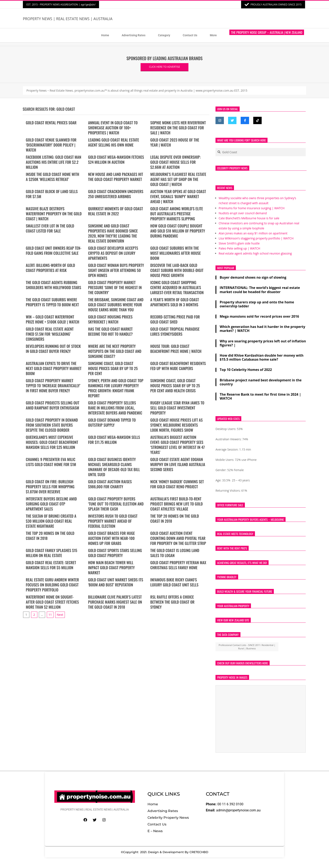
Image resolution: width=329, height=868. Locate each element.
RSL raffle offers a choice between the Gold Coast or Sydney (172, 602)
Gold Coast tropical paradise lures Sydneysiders (175, 331)
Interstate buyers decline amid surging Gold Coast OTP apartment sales (51, 504)
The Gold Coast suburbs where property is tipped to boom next (52, 302)
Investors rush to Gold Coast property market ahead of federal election (113, 521)
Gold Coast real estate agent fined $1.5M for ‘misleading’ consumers (50, 334)
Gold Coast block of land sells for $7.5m (52, 194)
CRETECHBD (199, 852)
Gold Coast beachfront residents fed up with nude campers (178, 366)
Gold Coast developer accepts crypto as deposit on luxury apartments (113, 253)
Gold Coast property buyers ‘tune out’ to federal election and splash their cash (116, 504)
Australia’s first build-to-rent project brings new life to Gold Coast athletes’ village (176, 504)
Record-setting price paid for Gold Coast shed (175, 319)
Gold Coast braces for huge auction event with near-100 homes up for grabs (112, 538)
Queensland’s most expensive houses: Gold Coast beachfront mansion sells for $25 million (52, 442)
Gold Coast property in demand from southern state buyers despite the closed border (52, 425)
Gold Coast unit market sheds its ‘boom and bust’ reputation (116, 582)
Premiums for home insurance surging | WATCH (252, 208)
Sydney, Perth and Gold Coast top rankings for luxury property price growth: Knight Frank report (116, 388)
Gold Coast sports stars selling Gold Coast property (115, 553)
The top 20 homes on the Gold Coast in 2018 (174, 518)
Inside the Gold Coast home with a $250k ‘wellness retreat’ (52, 177)
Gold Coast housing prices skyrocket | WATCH (110, 319)
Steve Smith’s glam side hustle (239, 243)
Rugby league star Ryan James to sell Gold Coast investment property (177, 408)
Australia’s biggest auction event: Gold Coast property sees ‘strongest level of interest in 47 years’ (177, 445)
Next (60, 615)
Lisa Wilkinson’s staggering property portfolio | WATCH (256, 238)
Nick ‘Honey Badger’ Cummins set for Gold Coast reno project (177, 484)
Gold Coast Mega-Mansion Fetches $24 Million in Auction (116, 160)
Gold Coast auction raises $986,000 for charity (110, 484)
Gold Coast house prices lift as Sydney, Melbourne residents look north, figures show (176, 425)
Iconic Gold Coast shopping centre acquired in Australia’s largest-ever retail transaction (177, 287)
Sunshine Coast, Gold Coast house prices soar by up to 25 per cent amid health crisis (175, 386)
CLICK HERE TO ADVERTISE (164, 67)
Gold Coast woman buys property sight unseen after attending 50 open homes (116, 270)
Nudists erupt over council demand (243, 213)
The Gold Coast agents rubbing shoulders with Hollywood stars (54, 285)
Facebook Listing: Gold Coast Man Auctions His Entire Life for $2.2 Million (54, 162)
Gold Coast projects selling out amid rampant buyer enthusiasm (53, 405)
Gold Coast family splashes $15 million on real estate (52, 553)
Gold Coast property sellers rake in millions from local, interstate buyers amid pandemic (115, 408)
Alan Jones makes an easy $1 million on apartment (253, 233)
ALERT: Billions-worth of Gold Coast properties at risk (50, 268)
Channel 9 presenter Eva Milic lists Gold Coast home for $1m (51, 462)
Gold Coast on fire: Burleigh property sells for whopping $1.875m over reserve (50, 487)
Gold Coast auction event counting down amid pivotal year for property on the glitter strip (178, 538)
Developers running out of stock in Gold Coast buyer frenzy (53, 349)
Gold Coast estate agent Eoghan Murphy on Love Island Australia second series (178, 464)
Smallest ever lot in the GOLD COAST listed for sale (50, 228)
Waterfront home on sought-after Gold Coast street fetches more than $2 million (52, 602)
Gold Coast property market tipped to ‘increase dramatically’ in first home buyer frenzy (53, 386)
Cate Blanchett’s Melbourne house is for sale (249, 218)
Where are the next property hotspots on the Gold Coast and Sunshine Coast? (115, 351)
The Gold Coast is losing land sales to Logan (175, 553)
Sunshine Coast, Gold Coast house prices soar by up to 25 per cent (113, 368)
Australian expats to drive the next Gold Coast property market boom (54, 368)
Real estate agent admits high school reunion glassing (255, 253)
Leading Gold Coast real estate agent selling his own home (114, 142)
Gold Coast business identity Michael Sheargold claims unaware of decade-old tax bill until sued (114, 467)
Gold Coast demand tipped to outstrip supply (112, 422)
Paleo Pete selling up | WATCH (239, 248)
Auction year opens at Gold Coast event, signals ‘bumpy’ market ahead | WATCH (178, 196)
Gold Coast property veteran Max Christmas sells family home (178, 565)
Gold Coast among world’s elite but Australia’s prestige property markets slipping (177, 214)
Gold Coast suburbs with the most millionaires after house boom (175, 253)
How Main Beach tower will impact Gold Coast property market (111, 568)
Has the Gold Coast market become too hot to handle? (110, 331)
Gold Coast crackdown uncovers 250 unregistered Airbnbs (116, 194)
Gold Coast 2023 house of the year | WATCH (175, 142)
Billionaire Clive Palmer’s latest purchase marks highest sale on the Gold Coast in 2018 (115, 602)
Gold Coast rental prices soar (51, 123)
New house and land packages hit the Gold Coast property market (116, 177)
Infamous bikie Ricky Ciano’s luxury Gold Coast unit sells (174, 582)
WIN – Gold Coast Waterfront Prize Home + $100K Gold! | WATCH (53, 319)
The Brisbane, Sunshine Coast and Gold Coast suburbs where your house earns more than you (116, 305)
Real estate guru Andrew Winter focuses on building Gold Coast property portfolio (52, 585)
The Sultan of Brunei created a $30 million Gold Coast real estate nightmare (51, 521)
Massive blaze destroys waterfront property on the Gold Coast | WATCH (54, 214)
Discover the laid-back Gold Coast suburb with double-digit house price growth (177, 270)
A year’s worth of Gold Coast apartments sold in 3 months (175, 302)
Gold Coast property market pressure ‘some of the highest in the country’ (115, 287)
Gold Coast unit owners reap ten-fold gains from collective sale (54, 251)
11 (50, 615)
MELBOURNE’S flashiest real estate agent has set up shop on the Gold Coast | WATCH (178, 179)
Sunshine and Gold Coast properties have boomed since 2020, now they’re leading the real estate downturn (113, 233)
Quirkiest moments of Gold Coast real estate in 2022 (116, 211)
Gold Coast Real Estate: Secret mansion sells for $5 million (51, 565)
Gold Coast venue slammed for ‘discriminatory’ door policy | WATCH (51, 145)
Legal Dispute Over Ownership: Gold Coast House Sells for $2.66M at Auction (175, 162)
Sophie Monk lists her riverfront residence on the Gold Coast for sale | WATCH (178, 128)
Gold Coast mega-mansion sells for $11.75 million (114, 440)
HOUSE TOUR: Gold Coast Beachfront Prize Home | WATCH (176, 349)
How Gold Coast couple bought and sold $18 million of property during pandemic (178, 231)
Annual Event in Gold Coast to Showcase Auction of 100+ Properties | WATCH (113, 128)
